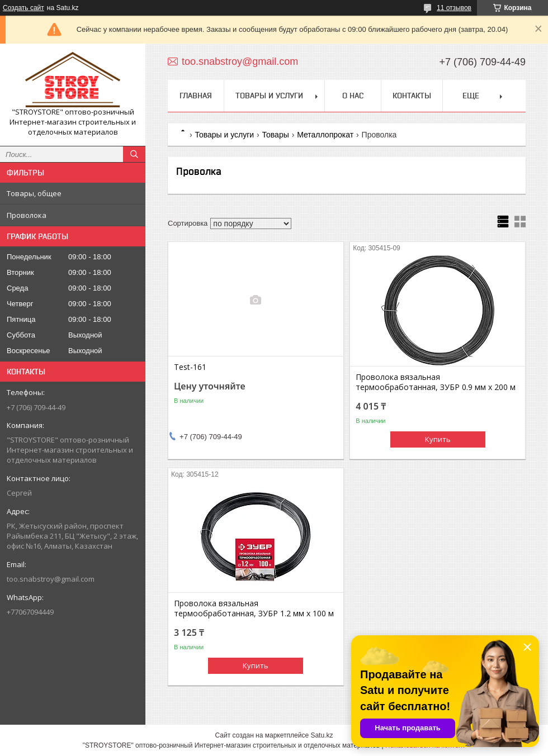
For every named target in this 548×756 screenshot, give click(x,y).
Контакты (412, 96)
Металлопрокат (325, 135)
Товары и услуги (269, 96)
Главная (196, 96)
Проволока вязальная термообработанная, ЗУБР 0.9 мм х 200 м (436, 382)
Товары (276, 135)
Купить (438, 439)
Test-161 (190, 367)
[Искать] (134, 154)
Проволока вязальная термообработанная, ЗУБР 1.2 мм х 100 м (254, 608)
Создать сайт (23, 8)
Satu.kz (322, 735)
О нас (353, 96)
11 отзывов (454, 8)
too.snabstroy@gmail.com (51, 579)
